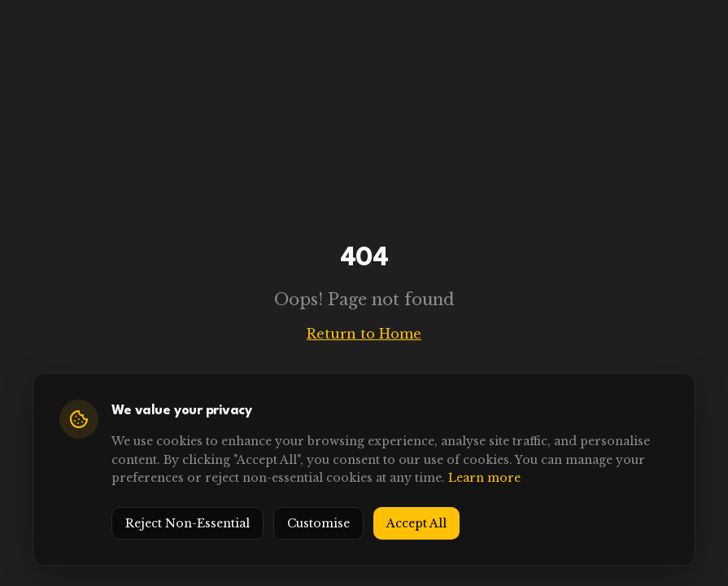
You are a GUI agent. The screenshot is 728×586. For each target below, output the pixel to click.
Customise (318, 523)
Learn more (484, 478)
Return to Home (364, 334)
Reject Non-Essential (187, 523)
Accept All (416, 523)
